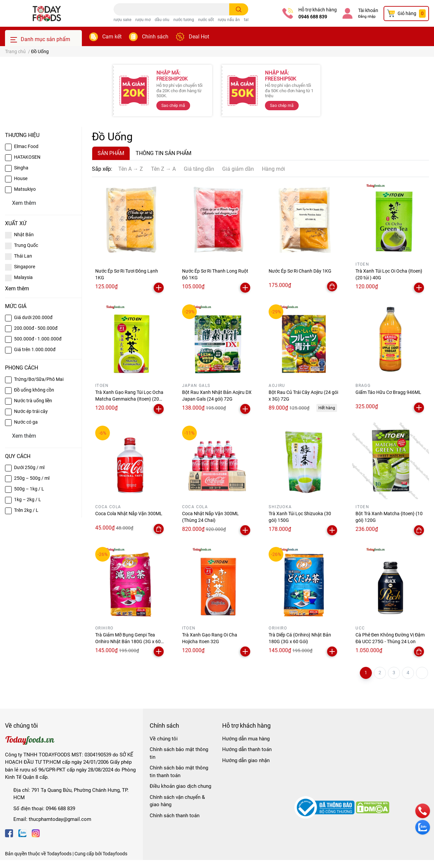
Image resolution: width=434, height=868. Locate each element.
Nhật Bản (24, 235)
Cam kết (112, 37)
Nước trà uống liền (33, 401)
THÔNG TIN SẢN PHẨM (164, 153)
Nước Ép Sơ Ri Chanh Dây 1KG (300, 271)
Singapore (25, 267)
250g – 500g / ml (32, 478)
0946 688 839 (313, 17)
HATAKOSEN (27, 157)
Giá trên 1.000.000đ (35, 349)
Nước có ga (26, 422)
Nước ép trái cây (31, 411)
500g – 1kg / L (29, 489)
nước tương (184, 20)
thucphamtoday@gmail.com (60, 819)
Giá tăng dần (199, 169)
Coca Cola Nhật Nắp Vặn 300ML (129, 514)
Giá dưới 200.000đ (33, 317)
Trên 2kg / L (26, 510)
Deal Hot (199, 37)
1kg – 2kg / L (28, 499)
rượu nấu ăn (229, 20)
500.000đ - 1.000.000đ (38, 339)
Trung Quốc (26, 245)
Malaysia (23, 277)
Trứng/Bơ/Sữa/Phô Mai (39, 379)
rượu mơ (143, 20)
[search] (239, 9)
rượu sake (122, 20)
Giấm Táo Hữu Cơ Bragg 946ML (388, 392)
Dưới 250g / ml (29, 467)
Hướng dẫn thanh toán (247, 749)
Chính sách (155, 37)
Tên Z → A (163, 169)
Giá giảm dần (238, 169)
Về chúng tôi (164, 739)
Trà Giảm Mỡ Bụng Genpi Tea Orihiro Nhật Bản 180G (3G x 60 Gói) (128, 641)
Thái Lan (23, 256)
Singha (21, 168)
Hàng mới (273, 169)
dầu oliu (162, 20)
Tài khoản (368, 10)
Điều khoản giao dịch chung (180, 786)
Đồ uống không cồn (34, 390)
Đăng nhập (367, 17)
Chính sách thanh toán (175, 816)
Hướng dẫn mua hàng (246, 739)
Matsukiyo (25, 189)
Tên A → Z (131, 169)
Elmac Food (26, 146)
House (21, 178)
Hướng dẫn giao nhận (246, 760)
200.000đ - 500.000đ (36, 328)
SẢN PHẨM (111, 153)
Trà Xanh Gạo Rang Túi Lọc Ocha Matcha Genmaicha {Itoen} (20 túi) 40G (129, 399)
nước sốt (206, 20)
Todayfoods (115, 854)
